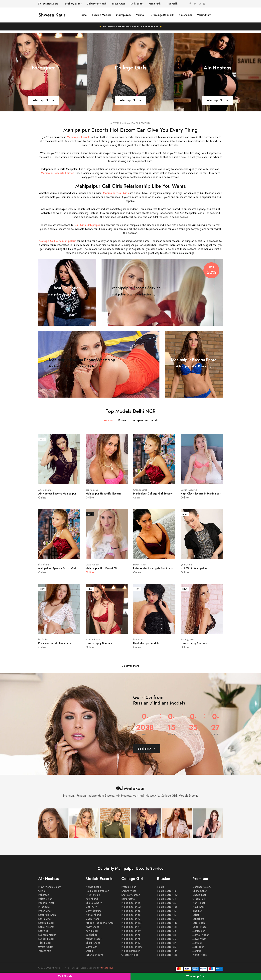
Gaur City (91, 907)
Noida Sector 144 (167, 951)
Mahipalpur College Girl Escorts (153, 494)
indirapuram (123, 15)
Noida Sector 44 (131, 927)
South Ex (43, 931)
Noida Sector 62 (167, 903)
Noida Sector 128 (167, 955)
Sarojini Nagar (46, 923)
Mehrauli (197, 943)
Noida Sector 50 (167, 947)
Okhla (42, 891)
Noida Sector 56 (131, 915)
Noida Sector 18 (166, 891)
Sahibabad (92, 935)
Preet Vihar (45, 911)
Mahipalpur (199, 931)
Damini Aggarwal (189, 490)
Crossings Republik (162, 15)
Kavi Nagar (92, 931)
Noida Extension (131, 951)
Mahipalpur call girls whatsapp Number (75, 367)
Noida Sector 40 (167, 915)
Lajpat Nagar (200, 927)
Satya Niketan (46, 927)
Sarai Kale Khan (47, 915)
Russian (123, 420)
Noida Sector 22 (131, 907)
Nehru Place (200, 955)
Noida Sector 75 (131, 935)
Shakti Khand (93, 943)
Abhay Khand (93, 915)
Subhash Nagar (47, 935)
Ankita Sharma (45, 490)
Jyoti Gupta (186, 565)
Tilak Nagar (45, 943)
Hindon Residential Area (100, 923)
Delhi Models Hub (97, 4)
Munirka (197, 951)
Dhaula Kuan (199, 895)
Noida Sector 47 (131, 919)
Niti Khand (92, 899)
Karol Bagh (199, 923)
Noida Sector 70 (167, 939)
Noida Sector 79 (167, 919)
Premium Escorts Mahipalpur (55, 643)
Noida (160, 887)
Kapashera (198, 919)
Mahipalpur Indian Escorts (194, 367)
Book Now (147, 749)
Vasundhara (204, 15)
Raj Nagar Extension (97, 891)
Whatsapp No (43, 100)
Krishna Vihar (129, 891)
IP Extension (93, 895)
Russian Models (101, 15)
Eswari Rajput (140, 565)
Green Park (199, 899)
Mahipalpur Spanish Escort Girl (57, 568)
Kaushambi (185, 15)
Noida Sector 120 (167, 895)
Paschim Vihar (46, 903)
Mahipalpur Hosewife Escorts (103, 494)
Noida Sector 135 (167, 907)
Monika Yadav (140, 639)
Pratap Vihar (129, 887)
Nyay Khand (93, 927)
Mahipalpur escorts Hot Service (134, 295)
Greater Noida (130, 955)
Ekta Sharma (44, 565)
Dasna (89, 951)
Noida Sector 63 (167, 935)
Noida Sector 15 (131, 903)
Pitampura (44, 907)
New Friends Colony (50, 887)
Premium (108, 420)
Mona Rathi (155, 4)
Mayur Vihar (199, 939)
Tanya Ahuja (119, 4)
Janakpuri (197, 911)
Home (83, 15)
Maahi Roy (43, 639)
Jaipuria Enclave (94, 955)
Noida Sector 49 (167, 911)
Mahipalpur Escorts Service (67, 295)
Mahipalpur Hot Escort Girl (102, 568)
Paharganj (44, 895)
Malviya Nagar (200, 935)
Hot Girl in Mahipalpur (194, 568)
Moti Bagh (198, 947)
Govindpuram (93, 911)
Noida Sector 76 (131, 939)
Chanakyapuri (200, 891)
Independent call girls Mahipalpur (154, 568)
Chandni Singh (140, 490)
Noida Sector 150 (132, 947)
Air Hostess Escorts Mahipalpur (57, 494)
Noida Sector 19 (131, 943)
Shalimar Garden (131, 895)
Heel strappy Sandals (99, 643)
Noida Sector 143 (167, 923)
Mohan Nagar (94, 939)
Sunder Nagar (46, 939)
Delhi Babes (137, 4)
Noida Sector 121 (167, 927)
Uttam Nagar (46, 947)
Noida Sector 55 (131, 911)
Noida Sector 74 (167, 899)
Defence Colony (202, 887)
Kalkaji (196, 915)
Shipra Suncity (94, 903)
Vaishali (141, 15)
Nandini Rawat (93, 639)
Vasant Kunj (45, 951)
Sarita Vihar (45, 919)
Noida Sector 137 (131, 923)
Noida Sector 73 (167, 931)
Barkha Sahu (92, 490)
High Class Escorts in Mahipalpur (201, 494)
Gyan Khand (93, 919)
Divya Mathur (92, 565)
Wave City (92, 947)
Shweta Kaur (52, 15)
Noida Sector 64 (167, 943)
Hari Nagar (199, 903)
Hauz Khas (198, 907)
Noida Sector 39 (131, 931)
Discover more (131, 666)
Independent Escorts (145, 420)
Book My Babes (73, 4)
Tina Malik (172, 4)
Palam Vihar (45, 899)
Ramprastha (128, 899)
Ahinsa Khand (93, 887)
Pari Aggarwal (188, 639)
